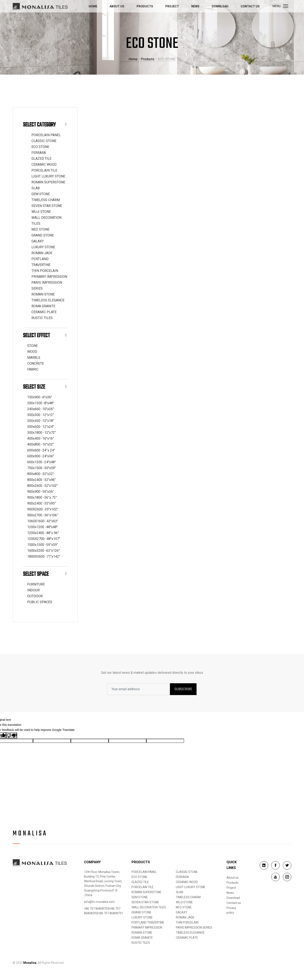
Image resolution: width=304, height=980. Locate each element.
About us (117, 6)
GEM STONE (41, 194)
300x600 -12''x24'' (41, 427)
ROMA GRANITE (43, 306)
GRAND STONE (43, 235)
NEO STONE (40, 229)
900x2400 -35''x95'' (41, 503)
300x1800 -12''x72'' (41, 433)
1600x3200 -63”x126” (44, 551)
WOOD (32, 352)
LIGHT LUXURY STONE (48, 176)
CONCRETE (36, 363)
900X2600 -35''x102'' (43, 509)
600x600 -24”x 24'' (41, 450)
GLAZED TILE (41, 159)
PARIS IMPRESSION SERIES (194, 928)
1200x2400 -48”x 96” (43, 533)
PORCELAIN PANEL (46, 135)
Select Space (45, 574)
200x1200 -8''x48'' (41, 403)
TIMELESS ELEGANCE (48, 300)
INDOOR (33, 590)
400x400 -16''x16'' (41, 438)
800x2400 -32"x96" (41, 480)
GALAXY (38, 241)
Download (220, 6)
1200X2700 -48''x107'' (44, 539)
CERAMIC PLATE (44, 312)
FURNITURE (36, 584)
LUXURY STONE (43, 247)
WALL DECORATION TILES (149, 907)
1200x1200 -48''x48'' (42, 527)
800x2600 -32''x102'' (42, 486)
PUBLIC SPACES (40, 602)
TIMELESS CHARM (46, 200)
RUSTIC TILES (42, 318)
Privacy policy (231, 910)
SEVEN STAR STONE (47, 206)
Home (93, 6)
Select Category (45, 125)
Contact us (250, 6)
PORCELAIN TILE (44, 170)
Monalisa (30, 834)
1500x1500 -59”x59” (43, 545)
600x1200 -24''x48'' (41, 462)
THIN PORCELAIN (45, 271)
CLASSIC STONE (44, 141)
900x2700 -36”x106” (43, 515)
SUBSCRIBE (183, 689)
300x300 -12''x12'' (41, 415)
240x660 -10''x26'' (41, 409)
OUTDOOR (35, 596)
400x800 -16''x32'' (41, 444)
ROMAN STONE (43, 294)
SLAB (36, 188)
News (195, 6)
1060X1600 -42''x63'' (43, 521)
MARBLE (34, 358)
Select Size (45, 387)
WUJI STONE (41, 212)
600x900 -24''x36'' (41, 456)
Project (172, 6)
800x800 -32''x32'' (41, 474)
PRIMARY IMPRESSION (49, 277)
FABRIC (33, 369)
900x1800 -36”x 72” (42, 497)
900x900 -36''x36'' (41, 492)
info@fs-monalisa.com (99, 902)
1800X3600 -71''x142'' (44, 556)
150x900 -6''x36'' (40, 397)
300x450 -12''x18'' (41, 421)
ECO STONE (40, 147)
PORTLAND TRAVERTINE (148, 922)
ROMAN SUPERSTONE (48, 182)
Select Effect (45, 336)
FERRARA (39, 153)
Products (145, 6)
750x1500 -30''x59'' (41, 468)
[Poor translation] (12, 735)
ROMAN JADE (42, 253)
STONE (33, 346)
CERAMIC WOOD (44, 164)
